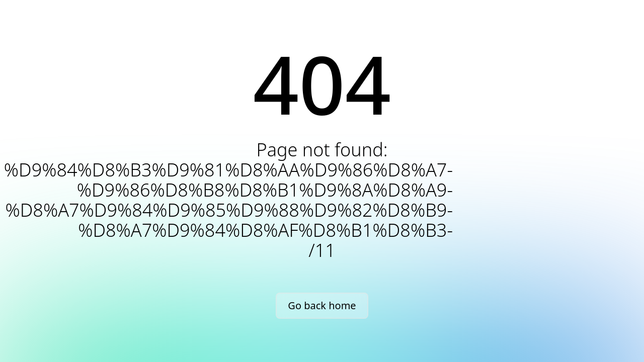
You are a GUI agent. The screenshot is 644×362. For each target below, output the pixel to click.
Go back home (322, 305)
